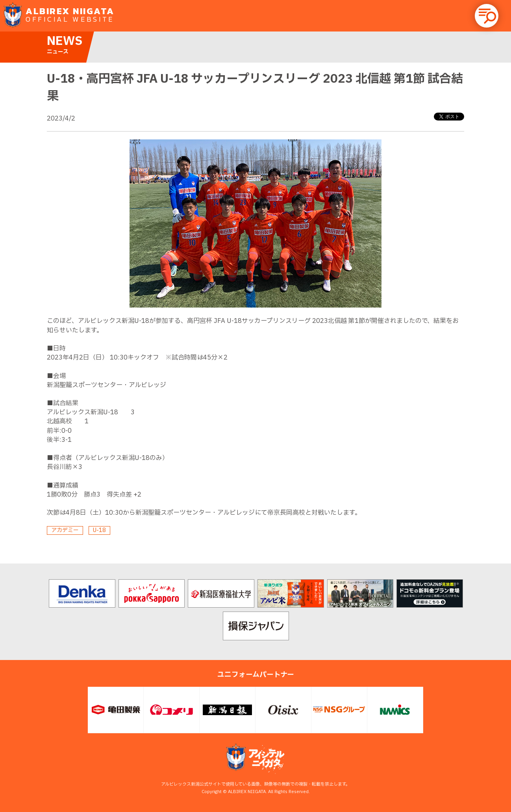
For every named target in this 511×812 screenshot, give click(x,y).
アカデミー (65, 530)
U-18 (99, 530)
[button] (487, 16)
